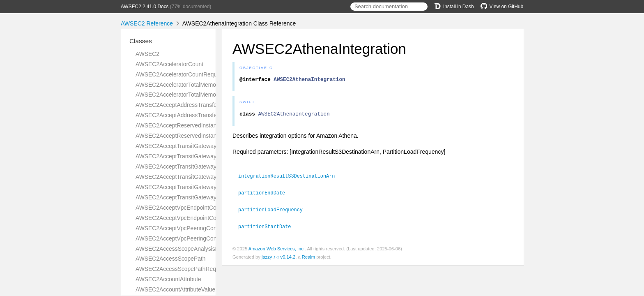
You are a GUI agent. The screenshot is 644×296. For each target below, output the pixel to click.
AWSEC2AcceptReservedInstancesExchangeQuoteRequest (212, 125)
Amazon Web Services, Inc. (277, 250)
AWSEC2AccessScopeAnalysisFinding (185, 249)
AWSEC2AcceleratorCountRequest (180, 74)
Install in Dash (454, 7)
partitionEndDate (265, 194)
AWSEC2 (147, 54)
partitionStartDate (268, 227)
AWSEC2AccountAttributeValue (175, 289)
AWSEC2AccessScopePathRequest (181, 269)
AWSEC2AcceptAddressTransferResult (185, 115)
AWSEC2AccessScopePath (171, 259)
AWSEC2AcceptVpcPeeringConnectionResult (193, 238)
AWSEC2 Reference (147, 23)
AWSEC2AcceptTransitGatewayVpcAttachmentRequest (206, 187)
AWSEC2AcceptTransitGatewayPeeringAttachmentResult (208, 177)
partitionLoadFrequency (274, 211)
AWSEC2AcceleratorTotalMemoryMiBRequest (194, 95)
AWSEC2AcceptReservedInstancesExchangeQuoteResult (209, 136)
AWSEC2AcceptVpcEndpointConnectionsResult (196, 218)
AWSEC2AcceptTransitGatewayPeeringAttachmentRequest (211, 166)
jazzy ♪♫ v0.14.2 (278, 258)
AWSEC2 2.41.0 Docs (145, 7)
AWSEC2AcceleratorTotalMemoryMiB (183, 85)
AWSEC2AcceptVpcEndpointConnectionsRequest (199, 208)
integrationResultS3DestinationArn (290, 178)
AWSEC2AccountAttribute (168, 279)
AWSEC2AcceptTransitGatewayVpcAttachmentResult (203, 197)
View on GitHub (502, 7)
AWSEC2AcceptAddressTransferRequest (188, 105)
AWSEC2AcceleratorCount (169, 64)
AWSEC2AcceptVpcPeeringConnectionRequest (196, 228)
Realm (308, 258)
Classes (141, 41)
